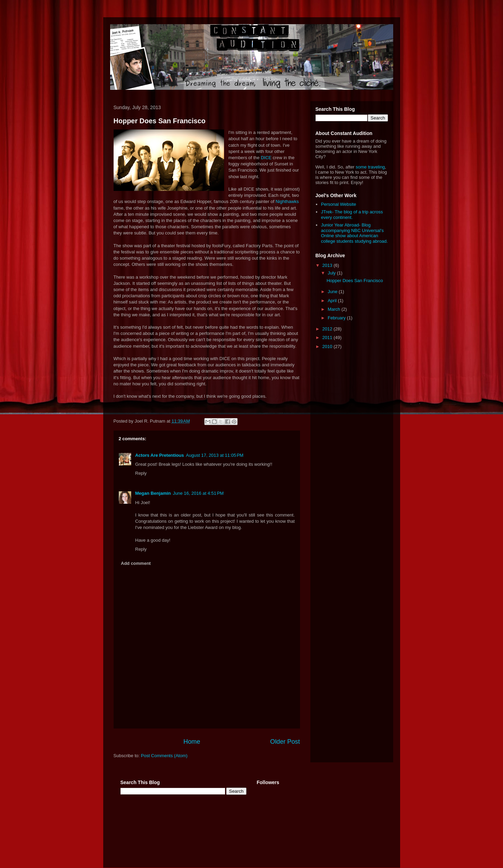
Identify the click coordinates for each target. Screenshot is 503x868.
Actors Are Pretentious (160, 455)
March (335, 309)
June (333, 292)
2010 (328, 346)
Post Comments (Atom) (164, 756)
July (332, 273)
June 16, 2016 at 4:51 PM (198, 493)
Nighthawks (287, 201)
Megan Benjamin (153, 493)
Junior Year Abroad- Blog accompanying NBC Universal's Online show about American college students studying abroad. (355, 233)
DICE (266, 158)
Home (192, 742)
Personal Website (339, 204)
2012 (328, 329)
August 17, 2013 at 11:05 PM (215, 455)
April (333, 301)
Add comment (136, 563)
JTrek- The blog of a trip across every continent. (352, 215)
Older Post (285, 742)
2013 (328, 265)
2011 (328, 337)
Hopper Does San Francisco (160, 121)
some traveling (370, 167)
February (337, 318)
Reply (141, 473)
